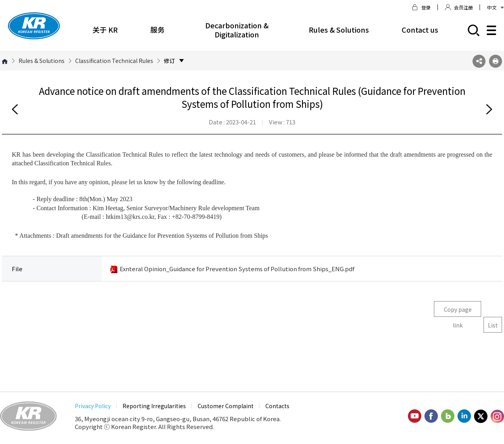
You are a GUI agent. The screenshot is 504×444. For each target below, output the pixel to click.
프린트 (496, 61)
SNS (479, 61)
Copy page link (458, 311)
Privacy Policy (93, 406)
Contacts (277, 406)
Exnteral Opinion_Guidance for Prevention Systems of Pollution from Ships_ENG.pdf (237, 269)
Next (489, 109)
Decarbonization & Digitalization (237, 30)
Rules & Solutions (339, 30)
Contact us (420, 30)
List (493, 325)
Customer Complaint (226, 406)
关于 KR (105, 30)
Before (15, 109)
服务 (157, 30)
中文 (496, 7)
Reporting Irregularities (154, 406)
